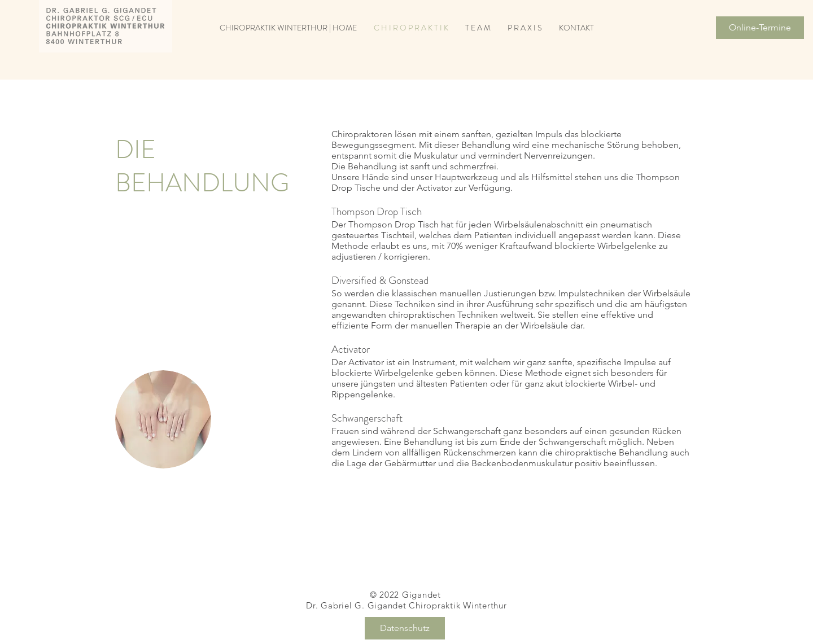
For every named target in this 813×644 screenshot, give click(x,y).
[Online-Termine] (760, 28)
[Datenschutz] (405, 628)
